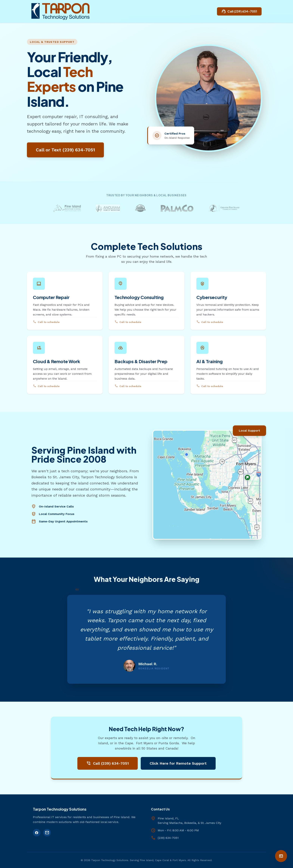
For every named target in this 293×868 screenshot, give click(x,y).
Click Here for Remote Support (178, 763)
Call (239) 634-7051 (239, 11)
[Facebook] (37, 833)
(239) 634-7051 (168, 838)
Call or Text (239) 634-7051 (65, 150)
